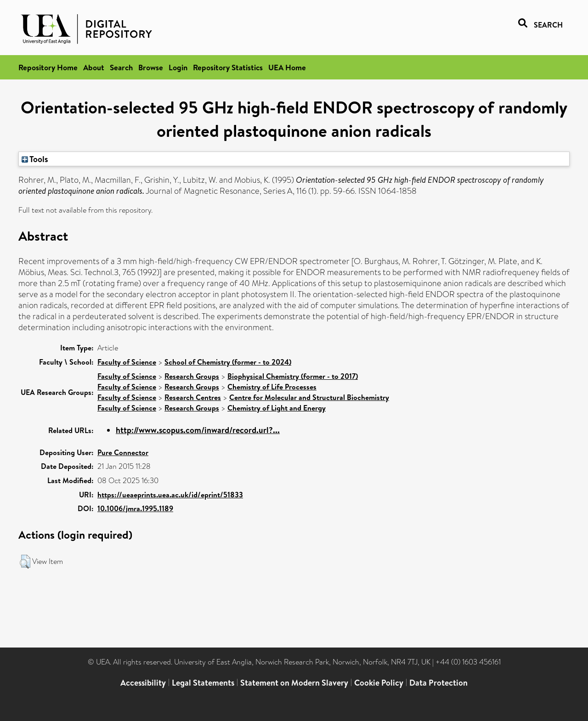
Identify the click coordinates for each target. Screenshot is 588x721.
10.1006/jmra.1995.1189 (135, 508)
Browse (151, 67)
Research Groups (192, 376)
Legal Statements (203, 683)
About (94, 67)
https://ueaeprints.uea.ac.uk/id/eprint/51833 (170, 495)
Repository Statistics (228, 67)
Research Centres (193, 397)
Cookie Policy (379, 683)
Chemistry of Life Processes (272, 387)
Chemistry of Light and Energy (277, 408)
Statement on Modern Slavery (294, 683)
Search (121, 67)
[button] (25, 562)
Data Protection (438, 683)
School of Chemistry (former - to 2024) (228, 362)
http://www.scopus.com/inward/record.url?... (198, 430)
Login (178, 67)
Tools (35, 159)
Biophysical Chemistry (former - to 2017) (293, 376)
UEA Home (287, 67)
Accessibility (143, 683)
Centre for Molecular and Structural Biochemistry (309, 397)
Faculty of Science (127, 362)
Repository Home (48, 67)
